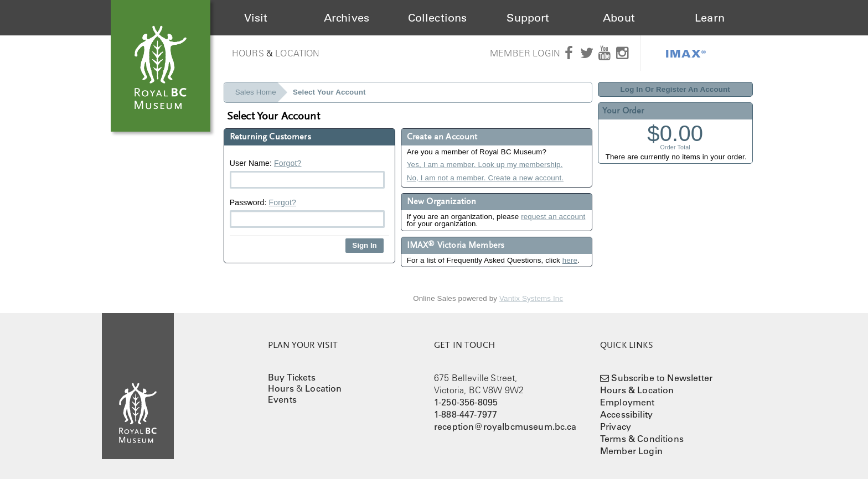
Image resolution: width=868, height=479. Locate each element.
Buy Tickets (292, 377)
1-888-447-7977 (466, 414)
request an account (553, 217)
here (570, 260)
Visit (256, 18)
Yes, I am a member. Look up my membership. (485, 165)
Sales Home (256, 92)
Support (528, 18)
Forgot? (288, 163)
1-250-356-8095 (466, 402)
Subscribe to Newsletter (662, 378)
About (619, 18)
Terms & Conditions (642, 439)
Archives (347, 18)
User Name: (307, 174)
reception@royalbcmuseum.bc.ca (505, 426)
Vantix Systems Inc (531, 298)
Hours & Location (637, 390)
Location (297, 53)
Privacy (616, 426)
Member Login (525, 53)
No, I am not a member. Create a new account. (485, 178)
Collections (438, 18)
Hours (248, 53)
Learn (710, 18)
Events (282, 399)
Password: (307, 213)
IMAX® (686, 53)
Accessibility (626, 414)
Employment (627, 402)
